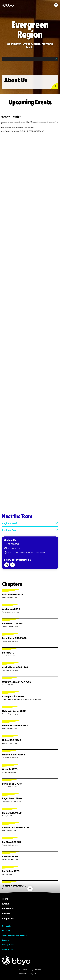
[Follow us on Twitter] (12, 565)
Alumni (6, 904)
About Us (6, 931)
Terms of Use (7, 949)
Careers (5, 940)
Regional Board (30, 530)
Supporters (8, 918)
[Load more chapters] (30, 889)
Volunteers (8, 909)
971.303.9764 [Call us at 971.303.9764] (13, 544)
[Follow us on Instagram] (7, 565)
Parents (6, 914)
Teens (5, 899)
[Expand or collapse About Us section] (54, 86)
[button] (56, 5)
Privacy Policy (8, 945)
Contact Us (7, 926)
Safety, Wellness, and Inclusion (15, 935)
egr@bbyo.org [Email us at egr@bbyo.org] (14, 548)
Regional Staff (30, 523)
